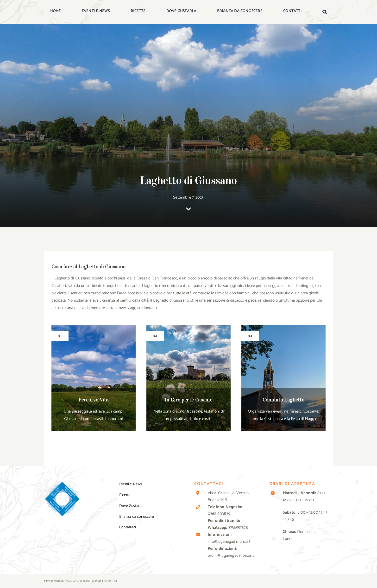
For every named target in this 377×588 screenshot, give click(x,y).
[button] (325, 12)
